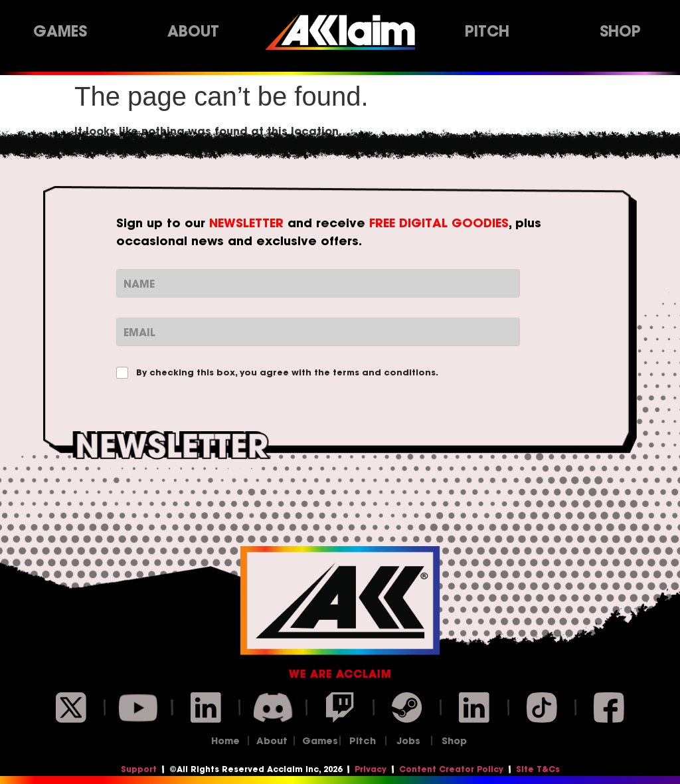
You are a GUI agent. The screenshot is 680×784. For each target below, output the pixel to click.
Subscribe (340, 499)
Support (139, 769)
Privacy (371, 769)
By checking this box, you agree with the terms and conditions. (287, 373)
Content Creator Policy (451, 769)
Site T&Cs (538, 769)
